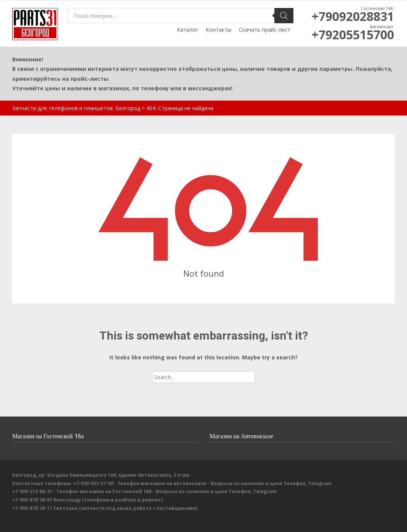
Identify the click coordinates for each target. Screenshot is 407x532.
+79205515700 (353, 34)
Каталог (187, 30)
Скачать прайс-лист (265, 30)
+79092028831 (353, 16)
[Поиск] (284, 16)
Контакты (219, 30)
